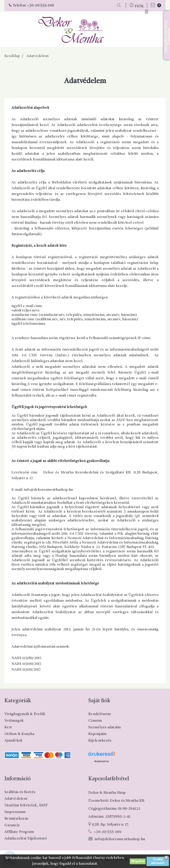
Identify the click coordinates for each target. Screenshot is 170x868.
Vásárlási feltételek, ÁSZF (26, 805)
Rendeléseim (99, 714)
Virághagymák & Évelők (25, 714)
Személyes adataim (104, 727)
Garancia (12, 825)
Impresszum (15, 812)
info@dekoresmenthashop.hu (120, 839)
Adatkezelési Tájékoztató (26, 839)
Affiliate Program (19, 832)
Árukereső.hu (101, 761)
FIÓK (139, 6)
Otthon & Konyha (19, 734)
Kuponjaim (97, 734)
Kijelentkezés (100, 741)
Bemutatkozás (16, 819)
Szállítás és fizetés (20, 792)
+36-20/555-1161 (41, 6)
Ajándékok (13, 741)
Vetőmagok (14, 721)
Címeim (95, 721)
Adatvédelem (16, 799)
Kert (8, 727)
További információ (158, 861)
